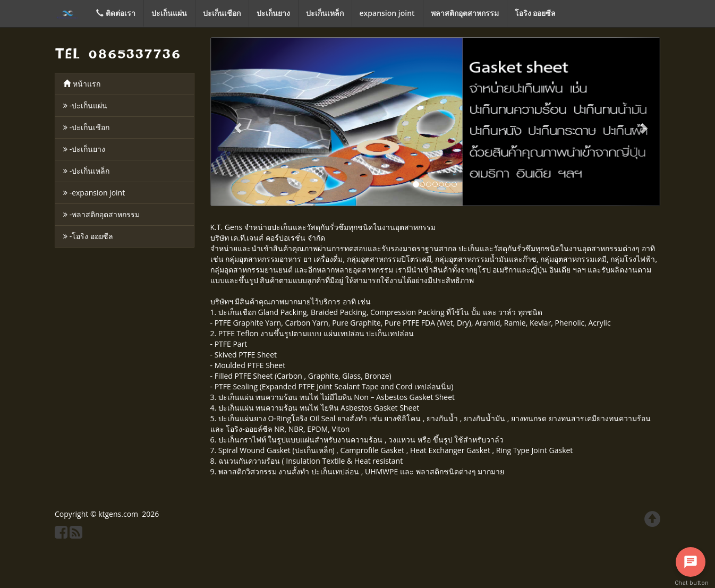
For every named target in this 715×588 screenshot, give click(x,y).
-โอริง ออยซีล (88, 236)
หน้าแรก (82, 84)
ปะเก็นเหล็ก (325, 13)
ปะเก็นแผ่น (169, 13)
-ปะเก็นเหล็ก (86, 171)
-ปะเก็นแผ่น (85, 105)
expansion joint (387, 13)
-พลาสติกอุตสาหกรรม (101, 214)
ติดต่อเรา (116, 13)
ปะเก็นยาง (273, 13)
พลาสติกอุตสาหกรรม (465, 13)
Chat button (691, 583)
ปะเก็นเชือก (222, 13)
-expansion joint (94, 193)
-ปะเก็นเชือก (86, 127)
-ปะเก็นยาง (84, 149)
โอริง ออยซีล (535, 13)
